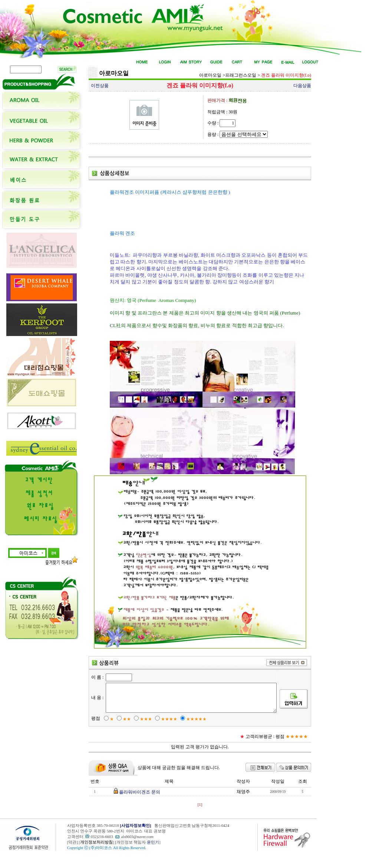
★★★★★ (193, 732)
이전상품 (100, 86)
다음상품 (302, 86)
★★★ (142, 732)
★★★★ (165, 732)
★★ (123, 732)
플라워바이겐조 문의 (139, 805)
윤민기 (153, 855)
